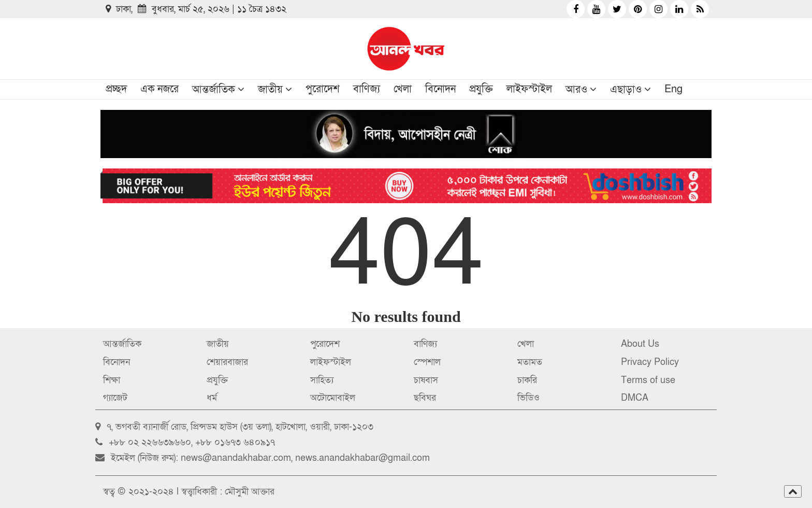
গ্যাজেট (115, 398)
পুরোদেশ (323, 89)
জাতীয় (270, 90)
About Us (640, 344)
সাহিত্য (322, 380)
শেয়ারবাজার (227, 362)
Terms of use (648, 380)
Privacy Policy (650, 362)
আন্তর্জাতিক (214, 90)
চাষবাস (426, 380)
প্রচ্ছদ (116, 89)
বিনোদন (440, 89)
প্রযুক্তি (481, 89)
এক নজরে (160, 89)
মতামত (530, 362)
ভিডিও (528, 398)
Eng (673, 89)
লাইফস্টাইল (529, 89)
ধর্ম (212, 398)
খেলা (403, 89)
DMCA (635, 398)
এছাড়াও (626, 90)
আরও (576, 90)
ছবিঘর (425, 398)
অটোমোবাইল (333, 398)
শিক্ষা (112, 380)
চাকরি (527, 380)
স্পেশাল (427, 362)
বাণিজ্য (367, 89)
